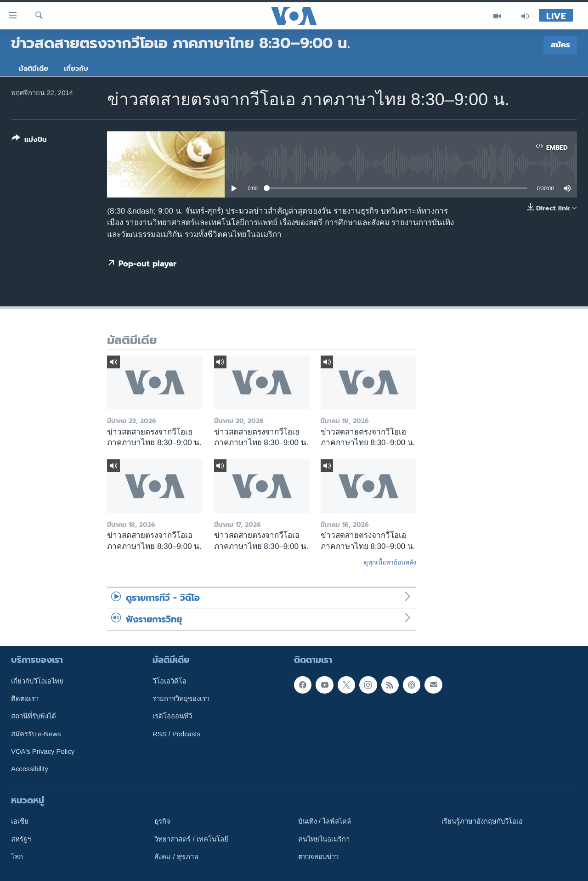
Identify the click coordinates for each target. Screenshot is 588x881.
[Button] (29, 141)
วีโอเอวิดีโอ (170, 681)
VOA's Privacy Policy (43, 751)
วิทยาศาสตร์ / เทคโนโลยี (191, 839)
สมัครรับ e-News (36, 734)
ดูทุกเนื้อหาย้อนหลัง (390, 562)
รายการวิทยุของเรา (181, 699)
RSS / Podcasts (176, 734)
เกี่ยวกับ (76, 68)
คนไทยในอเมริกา (324, 839)
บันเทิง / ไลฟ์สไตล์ (325, 821)
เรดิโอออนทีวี (172, 716)
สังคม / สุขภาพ (176, 857)
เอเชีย (20, 821)
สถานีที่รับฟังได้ (34, 716)
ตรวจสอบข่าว (318, 857)
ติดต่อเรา (25, 699)
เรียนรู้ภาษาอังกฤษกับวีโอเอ (482, 821)
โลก (17, 857)
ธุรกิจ (162, 821)
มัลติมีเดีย (34, 68)
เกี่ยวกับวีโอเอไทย (37, 681)
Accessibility (30, 769)
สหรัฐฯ (21, 839)
